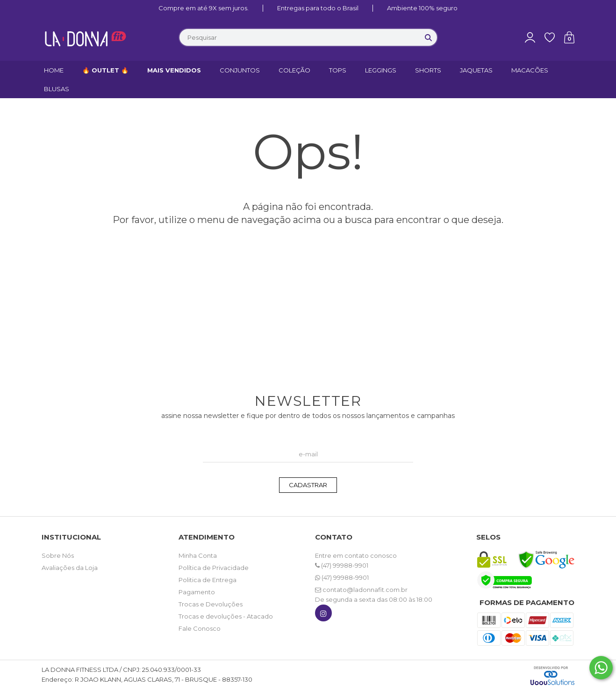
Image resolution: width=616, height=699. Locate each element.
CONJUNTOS (240, 70)
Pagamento (197, 592)
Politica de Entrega (208, 580)
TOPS (338, 70)
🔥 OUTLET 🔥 (105, 70)
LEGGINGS (381, 70)
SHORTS (428, 70)
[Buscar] (429, 37)
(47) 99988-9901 (342, 565)
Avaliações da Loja (70, 568)
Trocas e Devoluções (211, 604)
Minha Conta (198, 555)
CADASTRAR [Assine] (308, 485)
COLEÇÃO (294, 70)
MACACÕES (530, 70)
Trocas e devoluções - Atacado (226, 616)
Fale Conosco (200, 628)
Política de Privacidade (214, 568)
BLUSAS (57, 89)
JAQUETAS (476, 70)
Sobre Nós (58, 555)
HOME (54, 70)
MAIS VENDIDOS (174, 70)
